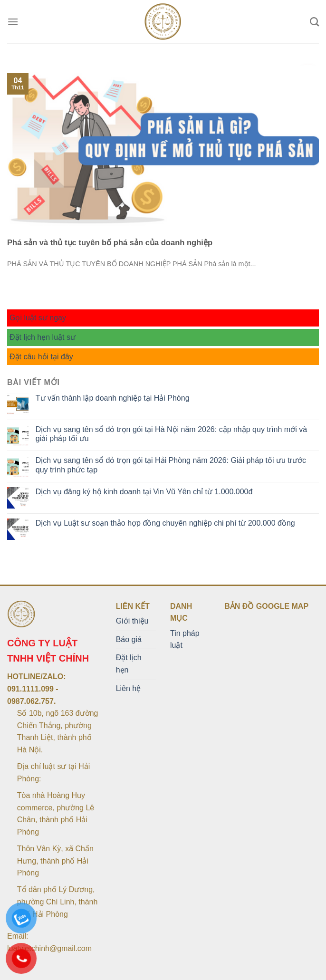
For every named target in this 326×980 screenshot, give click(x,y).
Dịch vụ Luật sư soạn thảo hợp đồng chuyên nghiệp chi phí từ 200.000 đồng (165, 523)
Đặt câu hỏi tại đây (41, 357)
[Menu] (13, 22)
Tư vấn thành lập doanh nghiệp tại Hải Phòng (113, 398)
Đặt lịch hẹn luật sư (43, 337)
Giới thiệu (132, 621)
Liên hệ (129, 688)
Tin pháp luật (185, 639)
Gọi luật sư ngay (38, 318)
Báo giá (129, 639)
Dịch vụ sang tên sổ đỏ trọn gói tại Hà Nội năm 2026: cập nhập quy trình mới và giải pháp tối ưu (171, 434)
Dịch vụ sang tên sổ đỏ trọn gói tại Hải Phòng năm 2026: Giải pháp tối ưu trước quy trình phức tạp (171, 465)
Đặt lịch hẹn (129, 664)
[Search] (314, 22)
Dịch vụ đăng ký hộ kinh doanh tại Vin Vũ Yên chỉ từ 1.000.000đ (144, 492)
